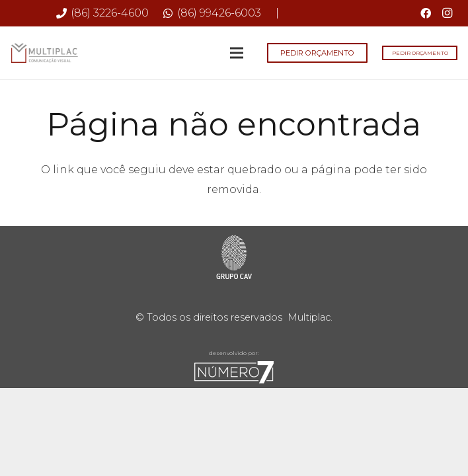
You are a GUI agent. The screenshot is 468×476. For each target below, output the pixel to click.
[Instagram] (447, 13)
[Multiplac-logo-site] (45, 53)
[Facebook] (426, 13)
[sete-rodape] (234, 372)
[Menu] (237, 53)
